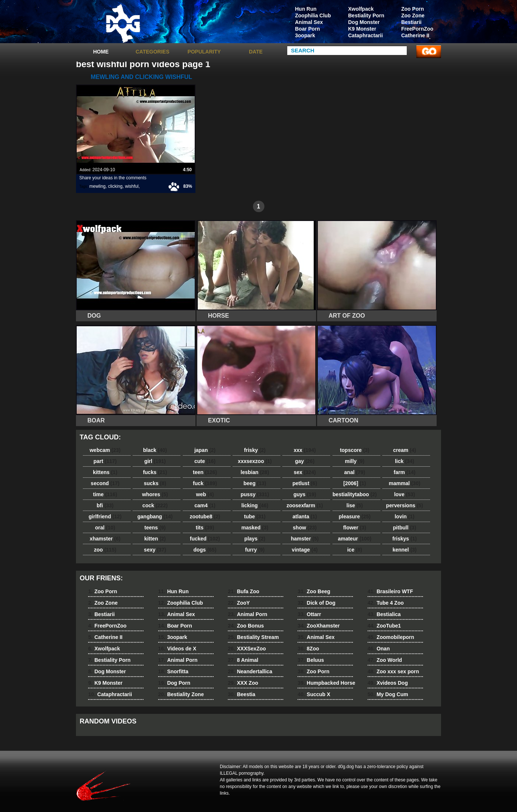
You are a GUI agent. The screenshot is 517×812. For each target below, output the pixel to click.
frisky (255, 450)
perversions (405, 505)
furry (255, 550)
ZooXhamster (319, 626)
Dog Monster (364, 22)
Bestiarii (411, 22)
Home (101, 52)
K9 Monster (362, 29)
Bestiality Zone (181, 694)
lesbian (255, 472)
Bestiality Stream (253, 637)
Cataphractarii (365, 35)
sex (305, 472)
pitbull (405, 528)
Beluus (311, 660)
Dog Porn (174, 683)
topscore (355, 450)
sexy (155, 550)
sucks (155, 483)
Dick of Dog (316, 603)
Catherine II (415, 35)
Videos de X (177, 649)
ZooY (239, 603)
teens (155, 528)
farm (404, 472)
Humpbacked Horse (326, 683)
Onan (379, 649)
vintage (305, 550)
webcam (105, 450)
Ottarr (309, 614)
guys (305, 494)
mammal (405, 483)
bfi (105, 505)
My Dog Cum (388, 694)
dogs (205, 550)
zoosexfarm (305, 505)
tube (255, 516)
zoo (105, 550)
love (405, 494)
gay (305, 461)
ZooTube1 (384, 626)
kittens (105, 472)
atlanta (305, 516)
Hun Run (306, 9)
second (105, 483)
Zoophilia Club (313, 15)
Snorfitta (173, 671)
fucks (155, 472)
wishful (132, 186)
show (305, 528)
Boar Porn (308, 29)
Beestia (242, 694)
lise (355, 505)
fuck (205, 483)
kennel (404, 550)
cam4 (205, 505)
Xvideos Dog (388, 683)
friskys (405, 539)
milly (355, 461)
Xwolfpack (361, 9)
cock (155, 505)
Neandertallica (250, 671)
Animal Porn (178, 660)
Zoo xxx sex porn (393, 671)
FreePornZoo (417, 29)
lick (405, 461)
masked (255, 528)
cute (205, 461)
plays (255, 539)
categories (153, 52)
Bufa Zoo (244, 591)
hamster (305, 539)
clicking (115, 186)
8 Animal (243, 660)
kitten (155, 539)
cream (405, 450)
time (105, 494)
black (155, 450)
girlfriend (105, 516)
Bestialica (384, 614)
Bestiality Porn (366, 15)
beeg (255, 483)
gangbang (155, 516)
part (105, 461)
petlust (305, 483)
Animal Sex (309, 22)
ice (354, 550)
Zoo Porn (412, 9)
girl (155, 461)
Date (256, 52)
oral (105, 528)
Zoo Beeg (314, 591)
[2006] (355, 483)
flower (355, 528)
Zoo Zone (413, 15)
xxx (305, 450)
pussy (255, 494)
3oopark (305, 35)
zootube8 (205, 516)
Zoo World (385, 660)
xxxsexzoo (255, 461)
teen (205, 472)
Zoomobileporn (391, 637)
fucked (205, 539)
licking (255, 505)
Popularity (204, 52)
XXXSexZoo (247, 649)
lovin (405, 516)
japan (205, 450)
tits (205, 528)
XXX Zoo (243, 683)
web (205, 494)
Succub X (314, 694)
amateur (355, 539)
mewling (97, 186)
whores (155, 494)
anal (355, 472)
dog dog (123, 23)
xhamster (105, 539)
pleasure (355, 516)
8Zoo (308, 649)
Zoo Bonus (246, 626)
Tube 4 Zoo (386, 603)
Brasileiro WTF (390, 591)
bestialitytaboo (355, 494)
